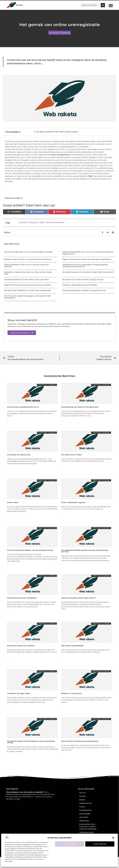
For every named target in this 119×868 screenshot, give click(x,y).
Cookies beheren (100, 844)
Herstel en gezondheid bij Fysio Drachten (80, 285)
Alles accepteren (70, 844)
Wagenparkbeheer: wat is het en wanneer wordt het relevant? (26, 266)
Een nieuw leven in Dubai (71, 455)
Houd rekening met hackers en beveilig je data (80, 407)
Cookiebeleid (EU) (85, 810)
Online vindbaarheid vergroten (73, 502)
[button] (113, 838)
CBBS (90, 176)
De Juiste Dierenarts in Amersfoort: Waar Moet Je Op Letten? (88, 272)
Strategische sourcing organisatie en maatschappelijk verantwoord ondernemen (85, 266)
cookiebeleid (21, 859)
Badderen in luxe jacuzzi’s (71, 693)
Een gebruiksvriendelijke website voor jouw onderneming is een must (85, 551)
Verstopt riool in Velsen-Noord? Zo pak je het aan (83, 280)
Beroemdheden (85, 814)
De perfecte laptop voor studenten (21, 646)
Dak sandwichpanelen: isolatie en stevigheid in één (84, 290)
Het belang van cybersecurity (19, 455)
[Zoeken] (103, 5)
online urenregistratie (60, 155)
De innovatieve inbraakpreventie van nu (23, 407)
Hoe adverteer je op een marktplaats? (22, 598)
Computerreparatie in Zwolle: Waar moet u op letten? (27, 280)
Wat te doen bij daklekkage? (73, 646)
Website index (84, 821)
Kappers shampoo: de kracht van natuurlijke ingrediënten (87, 259)
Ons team (83, 796)
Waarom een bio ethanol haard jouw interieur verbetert (28, 285)
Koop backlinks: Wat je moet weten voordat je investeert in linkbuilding (88, 826)
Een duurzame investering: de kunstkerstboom (80, 741)
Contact (82, 807)
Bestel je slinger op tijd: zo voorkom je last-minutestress (28, 259)
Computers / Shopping (60, 33)
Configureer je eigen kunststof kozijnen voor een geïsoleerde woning (31, 742)
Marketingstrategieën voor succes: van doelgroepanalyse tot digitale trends (88, 253)
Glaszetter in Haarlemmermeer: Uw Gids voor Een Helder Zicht (28, 273)
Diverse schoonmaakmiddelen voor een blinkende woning (30, 550)
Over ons (82, 793)
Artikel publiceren (85, 803)
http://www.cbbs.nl (14, 198)
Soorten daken (13, 502)
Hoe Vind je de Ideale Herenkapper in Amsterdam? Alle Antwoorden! (27, 297)
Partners (82, 800)
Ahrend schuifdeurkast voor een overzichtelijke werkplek (28, 252)
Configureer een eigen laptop (19, 693)
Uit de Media (84, 817)
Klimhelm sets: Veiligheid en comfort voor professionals (28, 290)
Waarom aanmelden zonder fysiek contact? (79, 598)
